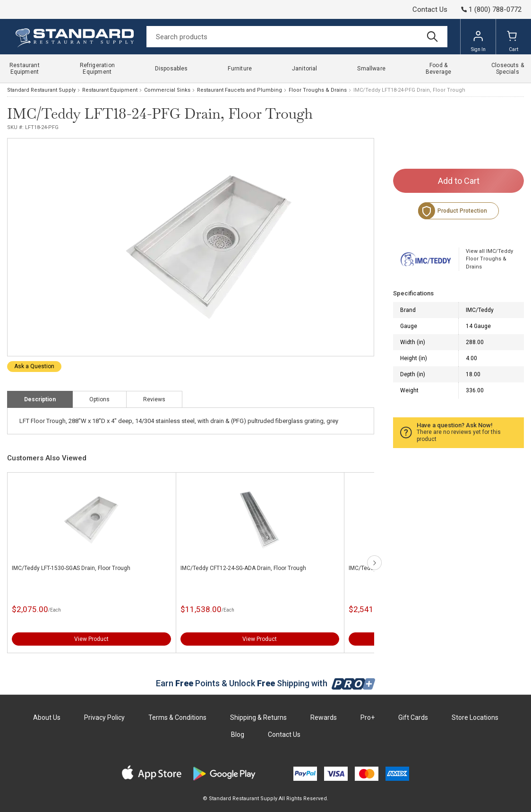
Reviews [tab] (154, 399)
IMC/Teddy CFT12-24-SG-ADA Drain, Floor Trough (243, 568)
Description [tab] (40, 399)
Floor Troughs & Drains (318, 90)
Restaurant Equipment (110, 90)
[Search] (297, 37)
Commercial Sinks (167, 90)
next (374, 563)
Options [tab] (99, 399)
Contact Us (430, 9)
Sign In (478, 41)
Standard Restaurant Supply (41, 90)
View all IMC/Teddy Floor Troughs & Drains (489, 259)
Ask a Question (34, 366)
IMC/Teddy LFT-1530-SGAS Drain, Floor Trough (71, 568)
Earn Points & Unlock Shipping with (266, 683)
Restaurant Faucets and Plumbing (240, 90)
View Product (91, 639)
